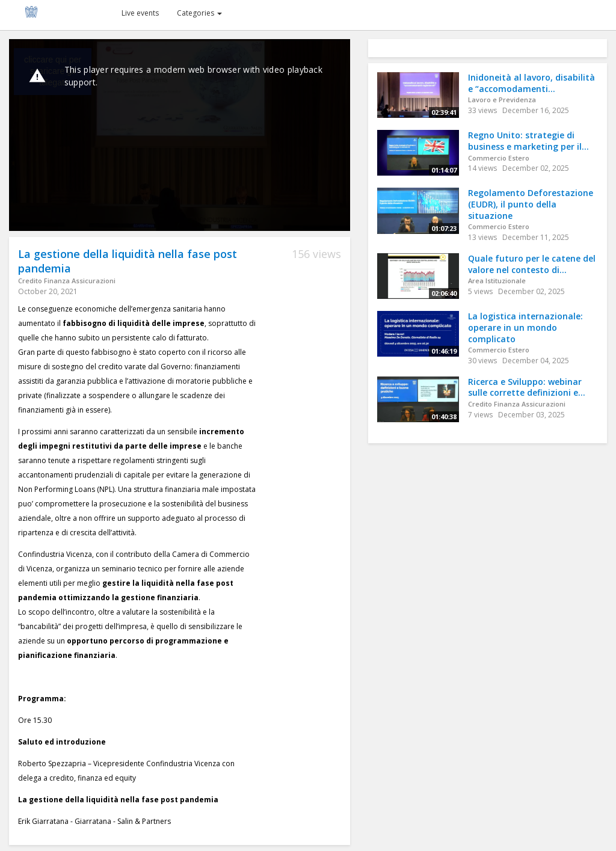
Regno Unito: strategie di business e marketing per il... (528, 141)
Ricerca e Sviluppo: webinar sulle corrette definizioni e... (527, 387)
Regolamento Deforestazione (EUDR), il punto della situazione (531, 204)
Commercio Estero (499, 158)
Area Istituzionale (497, 281)
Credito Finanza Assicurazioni (67, 281)
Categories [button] (199, 13)
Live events (140, 13)
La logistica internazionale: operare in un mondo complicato (525, 327)
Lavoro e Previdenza (502, 100)
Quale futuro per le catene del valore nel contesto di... (532, 264)
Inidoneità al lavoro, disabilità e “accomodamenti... (531, 83)
